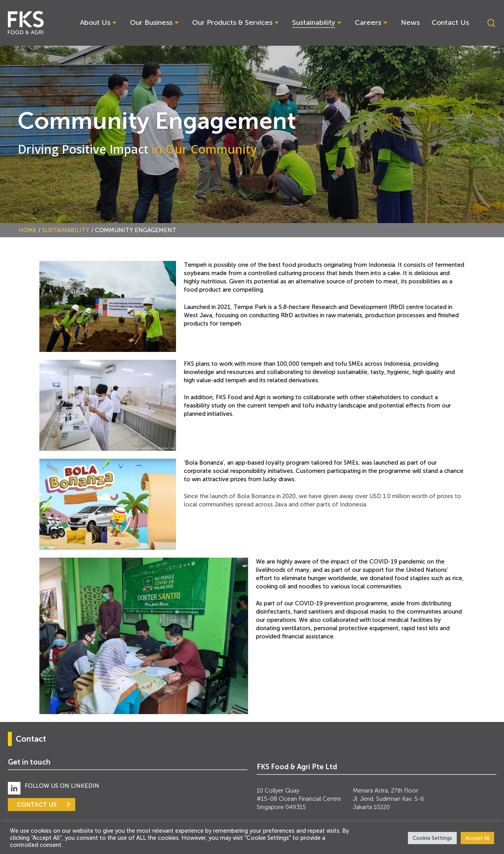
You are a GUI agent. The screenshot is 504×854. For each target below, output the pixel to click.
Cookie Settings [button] (432, 838)
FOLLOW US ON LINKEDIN (62, 786)
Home (28, 230)
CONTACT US (37, 804)
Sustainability (66, 230)
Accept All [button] (477, 838)
